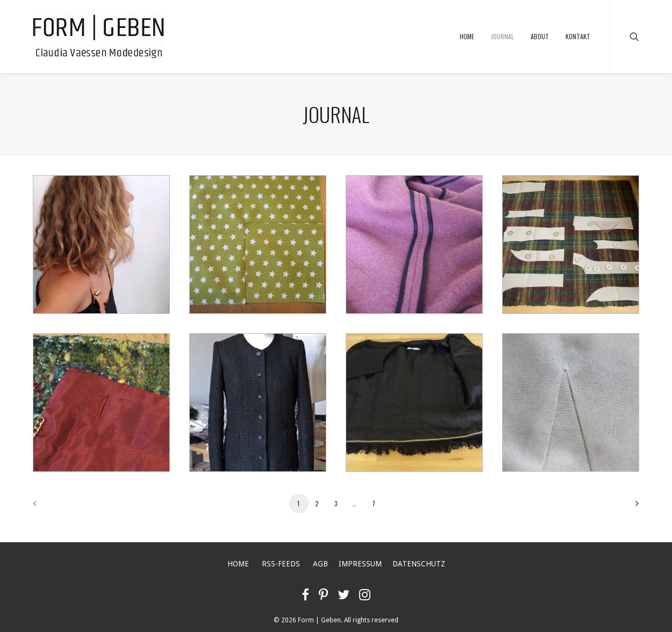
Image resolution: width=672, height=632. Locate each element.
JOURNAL (502, 36)
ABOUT (540, 36)
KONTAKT (578, 36)
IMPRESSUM (360, 564)
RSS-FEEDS (281, 564)
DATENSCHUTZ (419, 564)
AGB (320, 564)
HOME (467, 36)
